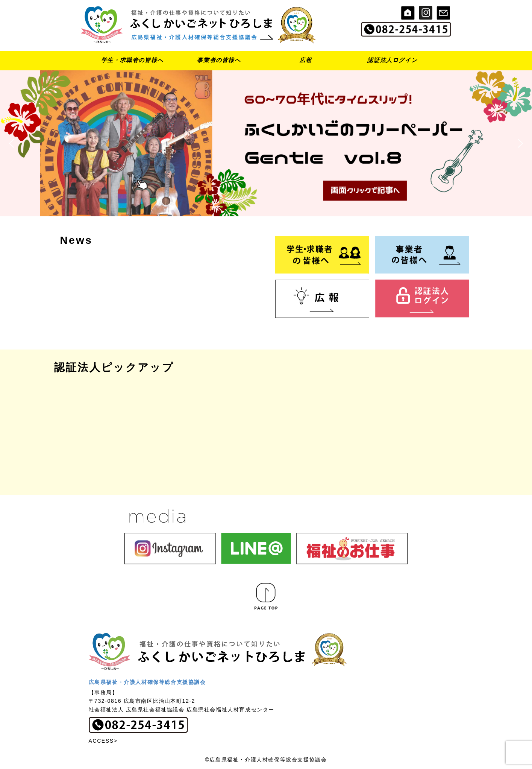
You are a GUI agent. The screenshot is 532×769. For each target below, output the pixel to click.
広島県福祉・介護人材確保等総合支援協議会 (147, 682)
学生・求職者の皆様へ (132, 60)
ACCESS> (103, 741)
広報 (306, 60)
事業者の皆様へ (219, 60)
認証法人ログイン (392, 60)
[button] (266, 143)
